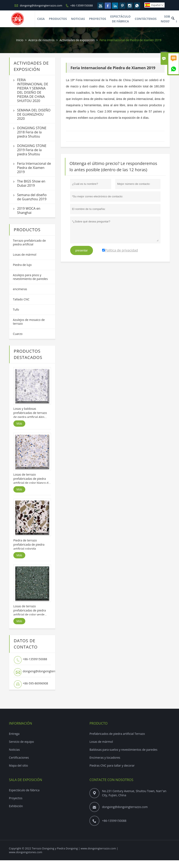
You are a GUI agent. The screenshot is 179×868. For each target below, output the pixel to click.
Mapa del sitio (18, 765)
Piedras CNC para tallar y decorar (112, 765)
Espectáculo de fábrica (24, 790)
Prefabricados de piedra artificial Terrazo (117, 734)
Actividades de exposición (77, 40)
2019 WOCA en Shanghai (29, 211)
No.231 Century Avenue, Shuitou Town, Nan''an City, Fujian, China (134, 793)
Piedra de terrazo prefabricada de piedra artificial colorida (29, 544)
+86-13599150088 (81, 5)
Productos (58, 19)
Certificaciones (19, 758)
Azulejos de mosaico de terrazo (29, 322)
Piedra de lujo (22, 265)
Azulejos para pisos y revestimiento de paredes (30, 277)
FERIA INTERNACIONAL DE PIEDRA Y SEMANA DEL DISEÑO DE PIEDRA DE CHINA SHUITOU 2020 (33, 90)
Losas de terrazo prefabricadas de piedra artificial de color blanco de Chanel (32, 479)
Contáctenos (146, 19)
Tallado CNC (21, 299)
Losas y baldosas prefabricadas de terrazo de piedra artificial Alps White (30, 413)
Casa (41, 19)
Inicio (20, 40)
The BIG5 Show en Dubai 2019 (31, 183)
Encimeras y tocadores (105, 758)
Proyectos (98, 19)
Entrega (14, 734)
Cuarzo (18, 334)
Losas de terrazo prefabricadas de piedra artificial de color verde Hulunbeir (30, 610)
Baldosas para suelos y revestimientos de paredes (123, 750)
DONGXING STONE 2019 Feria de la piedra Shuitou (32, 150)
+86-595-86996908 (35, 683)
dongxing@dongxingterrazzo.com (41, 5)
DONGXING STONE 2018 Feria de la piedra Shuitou (32, 132)
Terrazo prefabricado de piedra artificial (29, 242)
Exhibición (16, 806)
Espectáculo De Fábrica (120, 19)
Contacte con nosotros (111, 780)
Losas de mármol (25, 255)
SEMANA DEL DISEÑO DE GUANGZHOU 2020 (34, 114)
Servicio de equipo (22, 742)
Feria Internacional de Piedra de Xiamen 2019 (34, 168)
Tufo (16, 310)
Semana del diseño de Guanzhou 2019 (32, 197)
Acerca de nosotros (41, 40)
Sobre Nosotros (169, 19)
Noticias (78, 19)
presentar (82, 250)
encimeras (20, 289)
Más (19, 423)
